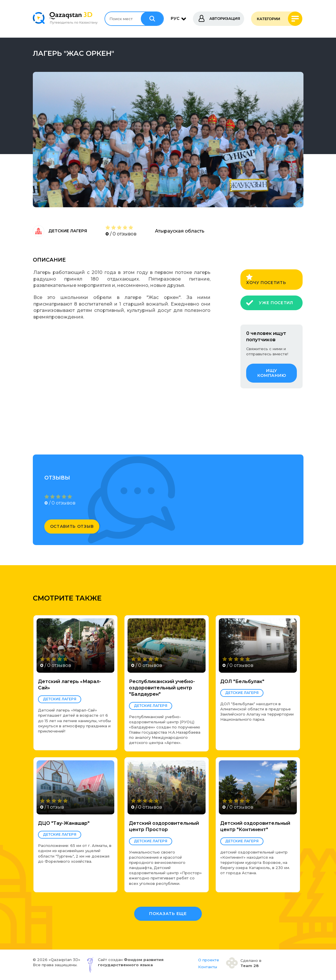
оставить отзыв (72, 526)
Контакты (208, 967)
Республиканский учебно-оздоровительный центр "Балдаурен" (162, 688)
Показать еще (168, 914)
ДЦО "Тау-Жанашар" (64, 823)
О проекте (209, 960)
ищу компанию (272, 373)
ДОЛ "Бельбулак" (242, 681)
